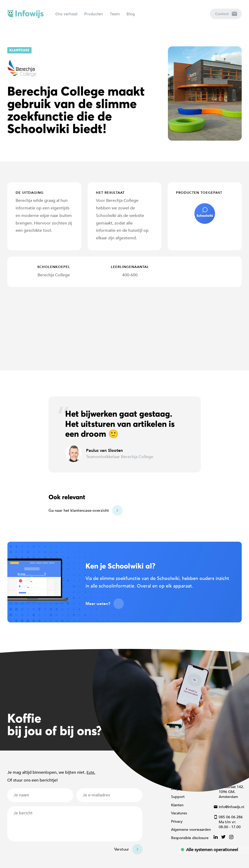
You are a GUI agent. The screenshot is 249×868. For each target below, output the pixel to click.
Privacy (177, 822)
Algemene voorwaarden (191, 830)
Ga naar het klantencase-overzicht (79, 510)
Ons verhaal (66, 14)
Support (178, 797)
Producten (94, 14)
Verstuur (122, 849)
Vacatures (179, 813)
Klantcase (19, 50)
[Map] (124, 329)
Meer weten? (98, 604)
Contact (226, 14)
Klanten (177, 805)
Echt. (91, 773)
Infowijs (26, 14)
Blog (131, 14)
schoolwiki (205, 214)
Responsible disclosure (190, 838)
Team (115, 14)
